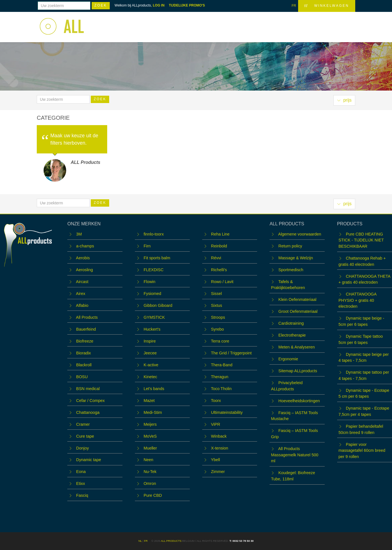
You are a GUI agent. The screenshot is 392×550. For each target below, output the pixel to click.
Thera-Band (222, 365)
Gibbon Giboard (158, 305)
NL (140, 541)
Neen (148, 460)
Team (271, 23)
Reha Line (220, 234)
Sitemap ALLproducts (298, 371)
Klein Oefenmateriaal (297, 299)
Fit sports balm (157, 258)
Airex (81, 294)
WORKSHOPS (242, 23)
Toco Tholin (221, 389)
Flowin (150, 282)
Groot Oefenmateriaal (298, 311)
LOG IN (159, 5)
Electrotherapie (292, 335)
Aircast (82, 282)
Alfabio (82, 305)
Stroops (218, 317)
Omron (150, 483)
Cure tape (85, 436)
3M (79, 234)
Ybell (216, 460)
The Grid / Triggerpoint (231, 353)
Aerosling (85, 270)
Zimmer (218, 472)
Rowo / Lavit (222, 282)
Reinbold (219, 246)
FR (294, 6)
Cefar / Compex (90, 401)
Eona (81, 472)
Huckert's (152, 329)
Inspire (150, 341)
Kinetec (150, 377)
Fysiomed (152, 294)
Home (184, 23)
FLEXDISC (154, 270)
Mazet (149, 401)
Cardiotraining (291, 323)
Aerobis (83, 258)
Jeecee (150, 353)
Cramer (83, 424)
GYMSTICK (154, 317)
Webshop (209, 23)
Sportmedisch (291, 270)
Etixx (80, 483)
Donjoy (82, 448)
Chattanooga (88, 412)
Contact (319, 23)
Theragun (220, 377)
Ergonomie (288, 359)
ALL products (171, 541)
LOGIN (344, 23)
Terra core (220, 341)
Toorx (216, 401)
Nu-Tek (150, 472)
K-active (151, 365)
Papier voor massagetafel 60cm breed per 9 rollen (362, 451)
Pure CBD (153, 495)
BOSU (82, 377)
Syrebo (217, 329)
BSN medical (88, 389)
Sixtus (217, 305)
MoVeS (150, 436)
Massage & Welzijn (296, 258)
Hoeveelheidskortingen (299, 401)
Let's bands (154, 389)
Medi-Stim (153, 412)
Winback (219, 436)
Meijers (150, 424)
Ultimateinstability (227, 412)
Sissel (216, 294)
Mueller (150, 448)
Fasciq (82, 495)
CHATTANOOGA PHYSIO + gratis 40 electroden (357, 300)
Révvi (216, 258)
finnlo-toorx (154, 234)
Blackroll (84, 365)
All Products (87, 317)
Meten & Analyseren (297, 347)
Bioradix (83, 353)
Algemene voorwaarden (300, 234)
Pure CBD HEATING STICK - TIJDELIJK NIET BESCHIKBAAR (361, 240)
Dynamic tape (89, 460)
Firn (147, 246)
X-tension (220, 448)
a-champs (85, 246)
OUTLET (294, 23)
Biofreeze (85, 341)
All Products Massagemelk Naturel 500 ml (295, 455)
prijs (344, 100)
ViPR (216, 424)
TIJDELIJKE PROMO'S (187, 5)
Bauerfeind (86, 329)
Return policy (290, 246)
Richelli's (219, 270)
